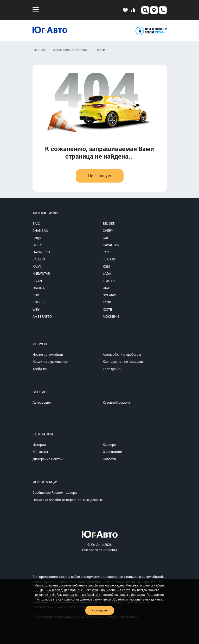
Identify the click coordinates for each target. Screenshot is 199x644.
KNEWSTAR (41, 274)
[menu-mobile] (36, 9)
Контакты (40, 452)
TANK (107, 302)
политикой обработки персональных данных (129, 599)
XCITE (107, 310)
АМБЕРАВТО (42, 317)
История (39, 445)
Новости (109, 459)
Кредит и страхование (50, 362)
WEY (36, 310)
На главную (100, 176)
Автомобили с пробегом (122, 355)
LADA (107, 274)
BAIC (36, 224)
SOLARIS (110, 295)
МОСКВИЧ (111, 317)
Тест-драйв (112, 369)
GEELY (37, 245)
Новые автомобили (48, 355)
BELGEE (109, 224)
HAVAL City (111, 245)
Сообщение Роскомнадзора (55, 493)
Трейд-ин (40, 369)
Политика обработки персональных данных (68, 500)
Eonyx (37, 238)
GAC (106, 238)
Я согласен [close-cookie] (100, 610)
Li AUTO (109, 281)
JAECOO (39, 259)
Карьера (109, 445)
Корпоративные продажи (123, 362)
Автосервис (42, 402)
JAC (106, 252)
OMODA (38, 288)
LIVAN (37, 281)
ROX (36, 295)
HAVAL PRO (41, 252)
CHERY (108, 231)
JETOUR (109, 259)
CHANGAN (40, 231)
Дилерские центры (48, 459)
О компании (113, 452)
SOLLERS (40, 302)
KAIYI (37, 267)
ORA (106, 288)
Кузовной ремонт (117, 402)
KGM (106, 267)
